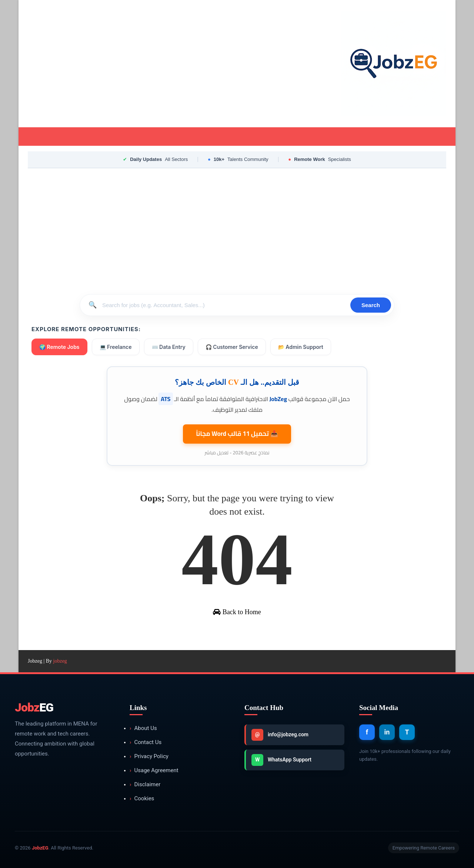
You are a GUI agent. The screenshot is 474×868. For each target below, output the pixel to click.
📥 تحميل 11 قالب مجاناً (237, 434)
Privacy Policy (149, 756)
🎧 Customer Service (232, 347)
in (387, 732)
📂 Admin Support (301, 347)
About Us (143, 728)
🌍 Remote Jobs (59, 347)
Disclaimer (145, 785)
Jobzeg (35, 661)
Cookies (142, 799)
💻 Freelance (116, 347)
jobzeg (60, 661)
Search (371, 305)
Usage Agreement (154, 771)
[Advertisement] (163, 64)
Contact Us (146, 742)
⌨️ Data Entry (169, 347)
